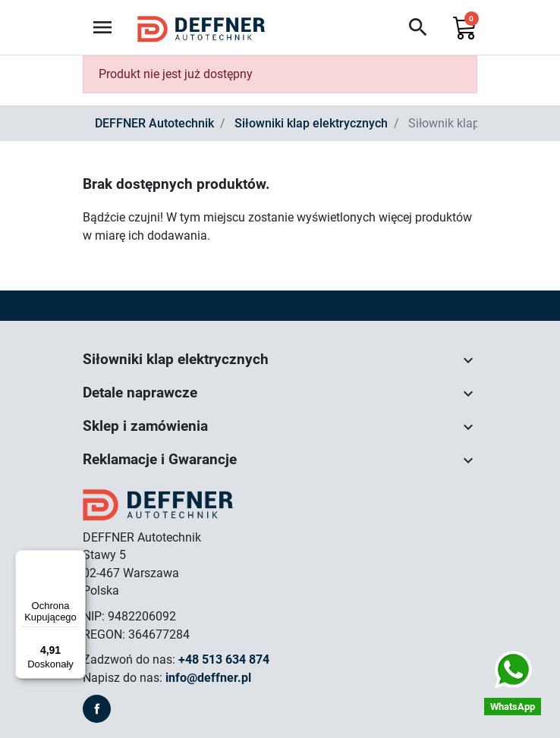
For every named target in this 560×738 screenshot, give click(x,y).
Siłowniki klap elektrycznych (311, 123)
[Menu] (77, 559)
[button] (418, 27)
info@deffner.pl (208, 678)
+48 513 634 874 (224, 659)
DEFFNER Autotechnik (154, 123)
